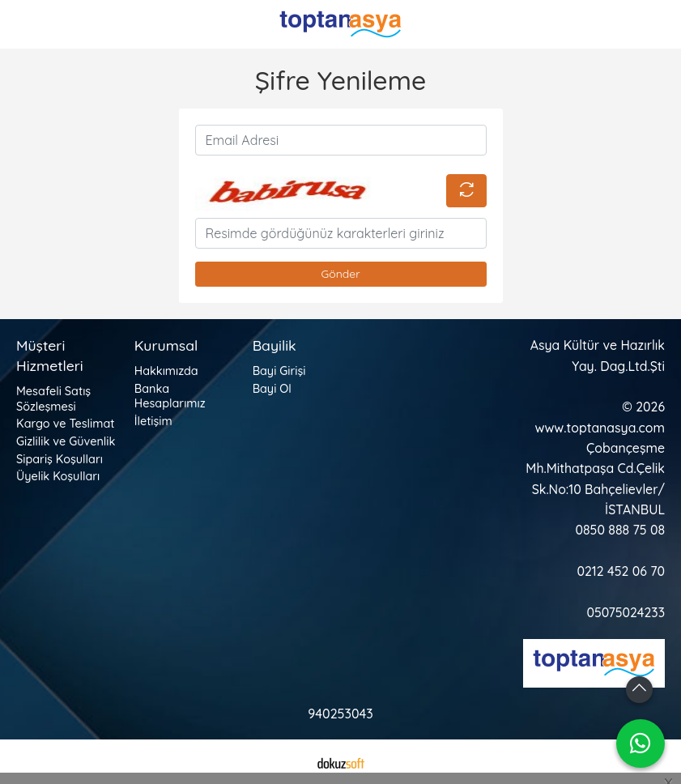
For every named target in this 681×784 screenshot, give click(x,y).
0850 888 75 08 (620, 530)
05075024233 (626, 612)
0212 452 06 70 (621, 571)
